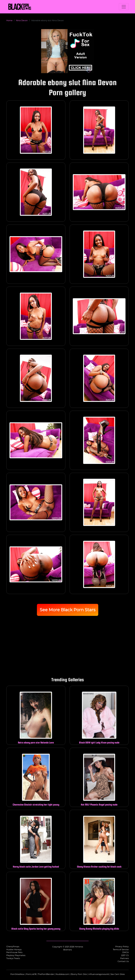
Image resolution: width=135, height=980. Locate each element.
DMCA (126, 952)
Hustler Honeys (14, 950)
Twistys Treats (13, 958)
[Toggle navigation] (124, 7)
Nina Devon (22, 20)
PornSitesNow (17, 974)
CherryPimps (13, 947)
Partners (124, 958)
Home (9, 20)
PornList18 (31, 974)
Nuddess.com (62, 974)
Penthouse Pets (14, 952)
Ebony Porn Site (79, 974)
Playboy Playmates (16, 955)
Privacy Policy (122, 947)
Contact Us (123, 961)
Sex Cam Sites (118, 974)
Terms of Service (121, 950)
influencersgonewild (99, 974)
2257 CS (125, 955)
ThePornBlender (46, 974)
